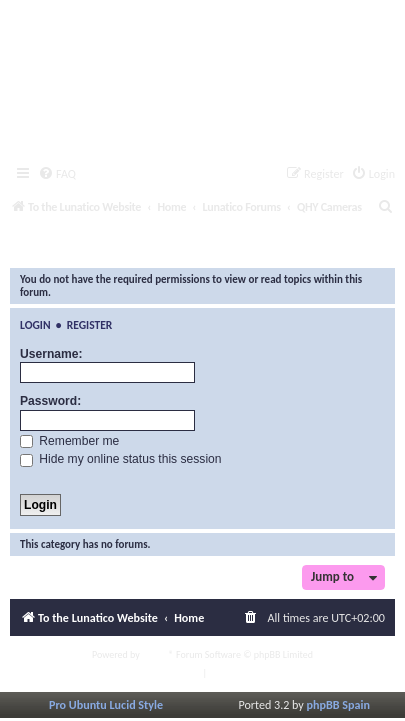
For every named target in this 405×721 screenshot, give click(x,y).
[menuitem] (57, 174)
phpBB (155, 654)
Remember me (69, 441)
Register (90, 325)
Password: (50, 401)
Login (35, 325)
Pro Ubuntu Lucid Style (106, 704)
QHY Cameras (75, 249)
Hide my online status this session (121, 459)
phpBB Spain (338, 704)
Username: (51, 354)
